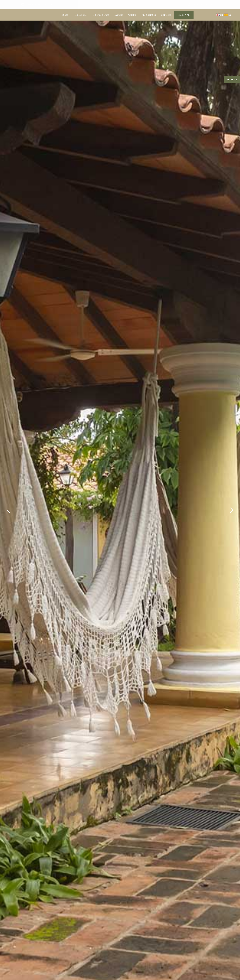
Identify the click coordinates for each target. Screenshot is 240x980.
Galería (132, 15)
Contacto (166, 15)
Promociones (149, 15)
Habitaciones (81, 15)
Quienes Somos (101, 15)
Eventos (119, 15)
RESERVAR (184, 15)
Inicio (65, 15)
